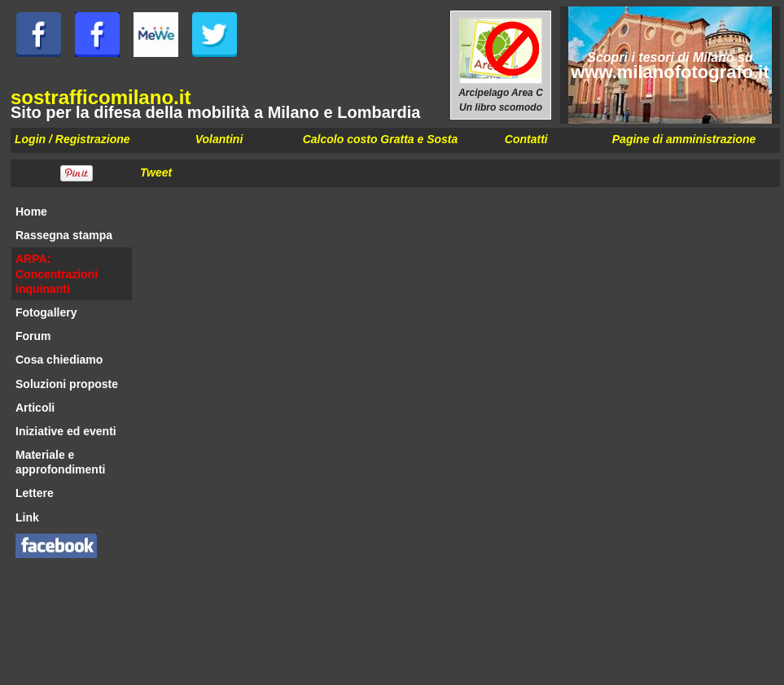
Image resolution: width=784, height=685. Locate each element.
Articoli (35, 408)
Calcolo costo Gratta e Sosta (381, 139)
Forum (33, 336)
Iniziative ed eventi (66, 431)
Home (31, 212)
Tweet (156, 172)
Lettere (35, 493)
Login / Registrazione (72, 139)
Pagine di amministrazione (684, 139)
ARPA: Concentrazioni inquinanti (57, 273)
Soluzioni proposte (67, 384)
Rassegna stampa (64, 235)
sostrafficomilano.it (101, 97)
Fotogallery (46, 312)
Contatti (526, 139)
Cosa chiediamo (59, 360)
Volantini (219, 139)
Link (27, 517)
